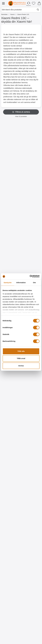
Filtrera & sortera (21, 112)
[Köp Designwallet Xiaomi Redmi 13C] (11, 446)
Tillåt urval (21, 358)
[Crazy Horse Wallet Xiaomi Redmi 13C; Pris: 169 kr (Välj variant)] (31, 186)
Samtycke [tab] (8, 283)
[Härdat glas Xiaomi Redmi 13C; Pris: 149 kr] (31, 233)
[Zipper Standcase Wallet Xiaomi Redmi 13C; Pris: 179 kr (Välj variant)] (31, 139)
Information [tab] (21, 283)
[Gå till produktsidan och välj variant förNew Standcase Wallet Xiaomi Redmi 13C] (11, 208)
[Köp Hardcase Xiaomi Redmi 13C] (31, 398)
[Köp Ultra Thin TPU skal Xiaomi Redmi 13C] (11, 398)
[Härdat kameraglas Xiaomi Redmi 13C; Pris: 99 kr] (11, 233)
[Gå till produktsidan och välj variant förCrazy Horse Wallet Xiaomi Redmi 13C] (31, 208)
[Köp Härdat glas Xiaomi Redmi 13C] (31, 256)
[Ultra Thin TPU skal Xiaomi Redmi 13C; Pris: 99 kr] (11, 376)
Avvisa (21, 366)
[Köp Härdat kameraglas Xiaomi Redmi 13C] (11, 256)
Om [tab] (34, 283)
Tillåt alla (21, 351)
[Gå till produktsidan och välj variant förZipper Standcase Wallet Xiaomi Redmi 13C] (31, 161)
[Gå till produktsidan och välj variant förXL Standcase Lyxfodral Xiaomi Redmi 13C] (11, 161)
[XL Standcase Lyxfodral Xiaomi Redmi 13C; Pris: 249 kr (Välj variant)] (11, 139)
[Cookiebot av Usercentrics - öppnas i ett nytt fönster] (30, 276)
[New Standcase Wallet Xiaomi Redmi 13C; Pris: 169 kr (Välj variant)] (11, 186)
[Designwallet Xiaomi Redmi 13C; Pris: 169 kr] (11, 423)
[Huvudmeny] (3, 3)
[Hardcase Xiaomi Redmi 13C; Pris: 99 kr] (31, 376)
